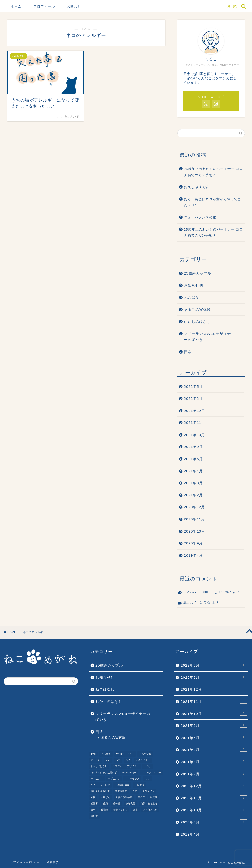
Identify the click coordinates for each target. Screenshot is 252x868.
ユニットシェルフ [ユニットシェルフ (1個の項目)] (100, 785)
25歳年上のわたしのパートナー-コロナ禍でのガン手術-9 (214, 172)
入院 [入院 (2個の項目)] (135, 791)
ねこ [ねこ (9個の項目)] (118, 760)
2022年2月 (193, 398)
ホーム (16, 6)
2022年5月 (193, 387)
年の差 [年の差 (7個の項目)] (141, 797)
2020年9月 (193, 543)
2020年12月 (195, 507)
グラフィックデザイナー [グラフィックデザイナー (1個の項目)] (126, 766)
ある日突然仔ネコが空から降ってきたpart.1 (213, 202)
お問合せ (74, 6)
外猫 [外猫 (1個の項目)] (93, 797)
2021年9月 (193, 447)
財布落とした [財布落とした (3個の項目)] (150, 810)
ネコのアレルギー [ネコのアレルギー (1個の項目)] (151, 773)
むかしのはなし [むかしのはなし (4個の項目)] (99, 766)
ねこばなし (194, 297)
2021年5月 (193, 459)
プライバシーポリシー (25, 862)
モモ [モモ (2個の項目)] (147, 779)
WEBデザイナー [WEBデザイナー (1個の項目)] (125, 754)
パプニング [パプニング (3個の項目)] (114, 779)
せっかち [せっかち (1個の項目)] (95, 760)
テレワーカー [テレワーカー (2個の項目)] (129, 773)
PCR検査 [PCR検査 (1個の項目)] (106, 754)
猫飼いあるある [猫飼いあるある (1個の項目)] (149, 804)
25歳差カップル (198, 273)
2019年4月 (193, 555)
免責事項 (53, 862)
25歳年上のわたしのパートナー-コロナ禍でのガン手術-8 (214, 233)
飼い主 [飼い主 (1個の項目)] (94, 816)
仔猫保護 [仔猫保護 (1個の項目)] (139, 785)
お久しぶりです (197, 187)
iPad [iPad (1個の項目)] (93, 754)
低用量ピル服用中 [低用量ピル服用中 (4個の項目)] (100, 791)
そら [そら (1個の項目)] (108, 760)
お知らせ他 (194, 285)
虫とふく (190, 592)
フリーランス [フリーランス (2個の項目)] (132, 779)
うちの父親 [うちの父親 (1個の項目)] (145, 754)
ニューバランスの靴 (200, 217)
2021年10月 (195, 435)
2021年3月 (193, 483)
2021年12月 (195, 411)
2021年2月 (193, 495)
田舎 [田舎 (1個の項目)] (93, 810)
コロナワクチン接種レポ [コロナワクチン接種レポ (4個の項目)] (104, 773)
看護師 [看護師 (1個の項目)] (104, 810)
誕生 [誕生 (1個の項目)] (135, 810)
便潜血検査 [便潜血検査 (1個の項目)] (121, 791)
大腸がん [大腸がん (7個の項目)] (105, 797)
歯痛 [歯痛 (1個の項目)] (105, 804)
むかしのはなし (197, 321)
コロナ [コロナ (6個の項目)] (148, 766)
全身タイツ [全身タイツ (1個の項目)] (148, 791)
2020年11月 (195, 519)
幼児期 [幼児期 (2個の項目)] (154, 797)
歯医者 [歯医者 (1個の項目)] (94, 804)
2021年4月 (193, 471)
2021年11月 (195, 423)
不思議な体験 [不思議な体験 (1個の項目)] (122, 785)
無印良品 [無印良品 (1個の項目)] (131, 804)
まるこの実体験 (197, 310)
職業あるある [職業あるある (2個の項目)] (120, 810)
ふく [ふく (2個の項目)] (128, 760)
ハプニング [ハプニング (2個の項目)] (97, 779)
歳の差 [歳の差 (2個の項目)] (117, 804)
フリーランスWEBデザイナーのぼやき (208, 337)
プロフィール (44, 6)
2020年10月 (195, 531)
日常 (188, 352)
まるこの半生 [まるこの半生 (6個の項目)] (143, 760)
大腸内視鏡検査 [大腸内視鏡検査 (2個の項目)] (124, 797)
